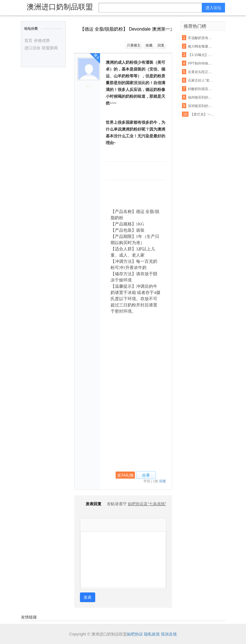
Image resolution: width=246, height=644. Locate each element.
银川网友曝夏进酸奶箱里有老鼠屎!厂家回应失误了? (201, 46)
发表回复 (91, 504)
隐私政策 (152, 634)
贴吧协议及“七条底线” (147, 504)
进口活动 (32, 48)
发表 (88, 597)
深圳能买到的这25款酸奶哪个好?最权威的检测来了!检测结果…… (201, 106)
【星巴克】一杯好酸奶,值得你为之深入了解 (203, 114)
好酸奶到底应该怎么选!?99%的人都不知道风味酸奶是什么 (201, 89)
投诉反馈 (169, 634)
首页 (28, 40)
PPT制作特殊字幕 (201, 63)
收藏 (149, 45)
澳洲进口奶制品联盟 (60, 7)
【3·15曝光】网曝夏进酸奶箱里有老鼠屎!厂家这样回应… (201, 55)
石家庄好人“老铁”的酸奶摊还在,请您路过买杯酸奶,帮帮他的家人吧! (201, 80)
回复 (161, 45)
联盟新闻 (50, 48)
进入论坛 (213, 8)
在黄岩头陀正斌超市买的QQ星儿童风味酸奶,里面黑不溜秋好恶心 (201, 72)
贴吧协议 (135, 634)
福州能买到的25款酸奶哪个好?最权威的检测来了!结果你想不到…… (201, 97)
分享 (146, 475)
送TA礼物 (125, 475)
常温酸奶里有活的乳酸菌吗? (201, 38)
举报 (147, 481)
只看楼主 (134, 45)
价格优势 (42, 40)
